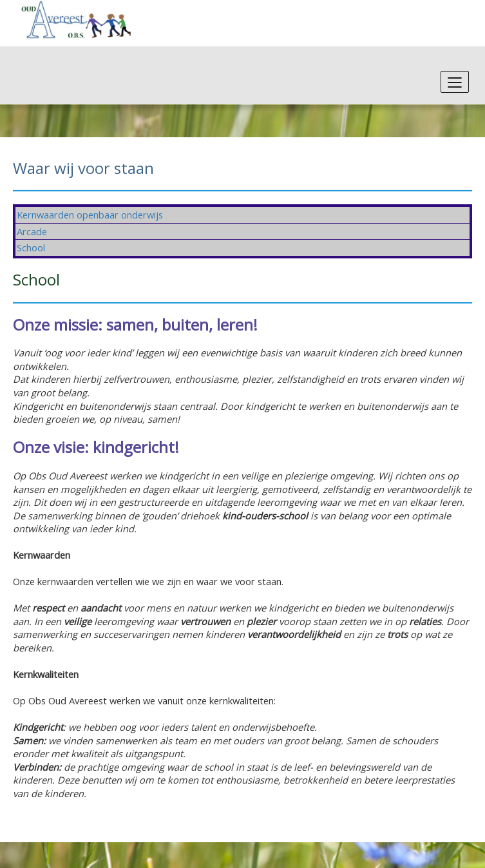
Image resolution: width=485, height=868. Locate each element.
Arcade (32, 231)
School (31, 247)
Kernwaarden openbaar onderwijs (90, 215)
